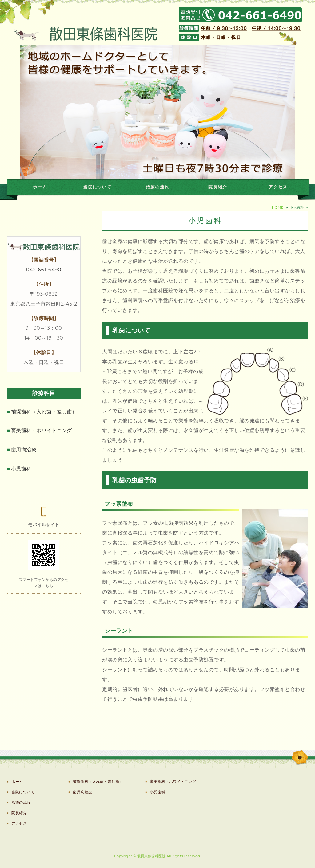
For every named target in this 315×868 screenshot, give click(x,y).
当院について (97, 187)
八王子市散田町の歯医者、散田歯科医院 (74, 24)
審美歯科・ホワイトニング (42, 430)
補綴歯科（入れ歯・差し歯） (44, 412)
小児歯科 (21, 469)
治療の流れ (158, 187)
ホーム (40, 187)
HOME (278, 207)
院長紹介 (218, 187)
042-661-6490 (44, 270)
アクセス (278, 187)
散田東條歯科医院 (151, 856)
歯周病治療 (24, 450)
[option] (157, 112)
